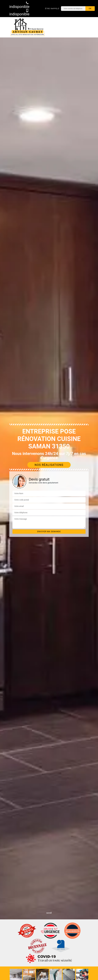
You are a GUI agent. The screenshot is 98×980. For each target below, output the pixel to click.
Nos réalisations (49, 465)
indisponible (19, 5)
